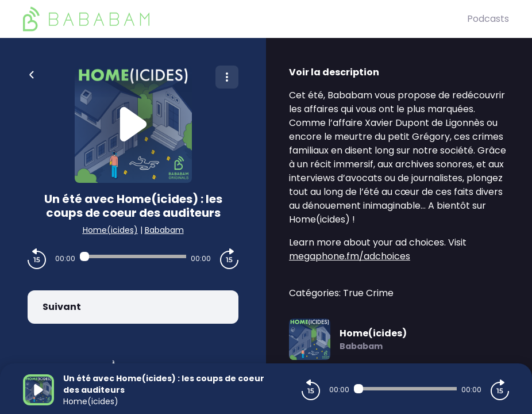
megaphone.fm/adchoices (350, 256)
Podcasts (488, 19)
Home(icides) (110, 230)
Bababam (164, 230)
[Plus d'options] (227, 77)
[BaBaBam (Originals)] (245, 19)
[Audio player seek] (133, 256)
